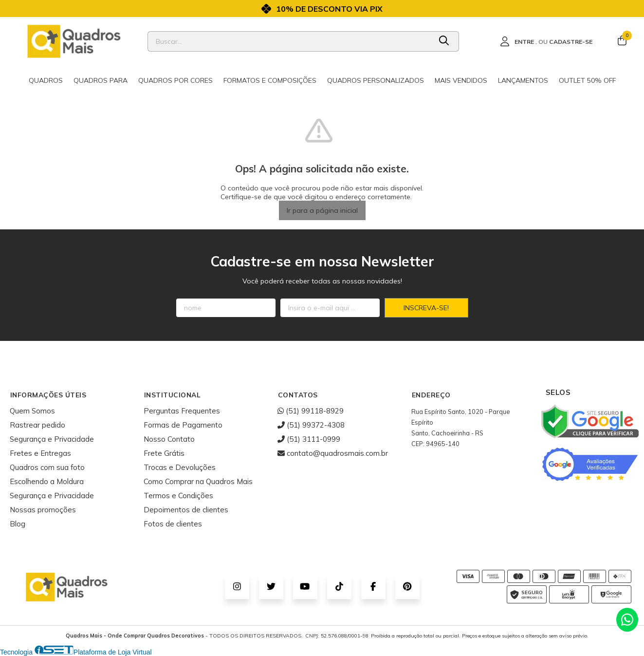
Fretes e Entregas (40, 453)
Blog (18, 524)
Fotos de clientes (173, 524)
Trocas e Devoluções (180, 467)
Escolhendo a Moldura (47, 481)
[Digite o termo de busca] (289, 41)
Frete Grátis (164, 453)
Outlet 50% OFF (587, 80)
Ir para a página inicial (322, 210)
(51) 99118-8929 (311, 411)
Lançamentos (523, 80)
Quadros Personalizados (376, 80)
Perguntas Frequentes (182, 411)
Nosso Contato (169, 439)
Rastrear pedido (37, 425)
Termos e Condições (178, 496)
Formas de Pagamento (183, 425)
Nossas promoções (43, 510)
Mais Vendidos (461, 80)
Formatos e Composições (270, 80)
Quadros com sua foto (47, 467)
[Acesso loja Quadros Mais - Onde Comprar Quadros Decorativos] (546, 41)
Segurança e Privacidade (52, 439)
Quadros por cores (175, 80)
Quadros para (101, 80)
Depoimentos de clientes (186, 510)
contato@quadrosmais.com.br (333, 453)
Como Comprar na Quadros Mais (198, 481)
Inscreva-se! (426, 308)
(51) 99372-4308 (311, 425)
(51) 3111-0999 (309, 439)
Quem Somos (32, 411)
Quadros (46, 80)
